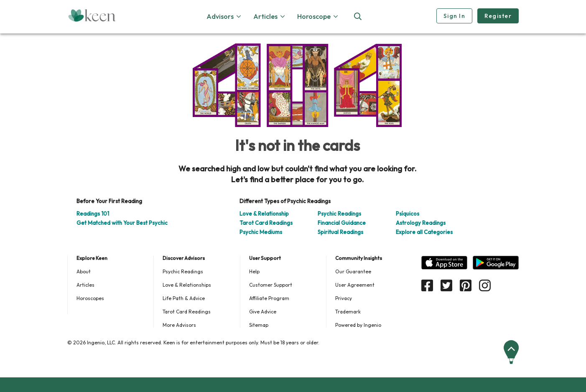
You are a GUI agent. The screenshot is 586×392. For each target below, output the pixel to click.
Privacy (344, 298)
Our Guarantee (353, 271)
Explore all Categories (424, 232)
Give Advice (263, 312)
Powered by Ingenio (358, 325)
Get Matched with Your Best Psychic (122, 223)
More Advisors (179, 325)
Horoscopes (90, 298)
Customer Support (271, 285)
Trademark (348, 312)
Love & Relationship (264, 214)
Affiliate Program (269, 298)
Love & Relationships (187, 285)
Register (498, 16)
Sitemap (259, 325)
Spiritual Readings (340, 232)
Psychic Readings (339, 214)
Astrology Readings (421, 223)
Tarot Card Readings (266, 223)
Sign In (454, 16)
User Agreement (355, 285)
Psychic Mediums (261, 232)
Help (254, 271)
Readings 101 (93, 214)
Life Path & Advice (184, 298)
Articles (85, 285)
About (84, 271)
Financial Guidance (342, 223)
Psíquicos (408, 214)
